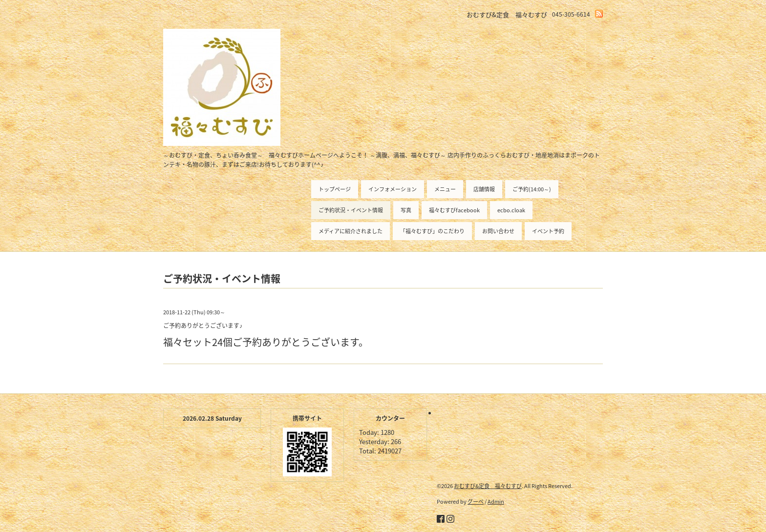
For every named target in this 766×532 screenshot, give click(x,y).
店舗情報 (484, 189)
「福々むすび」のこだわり (432, 231)
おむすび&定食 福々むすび (488, 486)
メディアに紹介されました (351, 231)
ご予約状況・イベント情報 (351, 210)
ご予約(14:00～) (532, 189)
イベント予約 (548, 231)
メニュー (445, 189)
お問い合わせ (498, 231)
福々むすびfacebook (454, 210)
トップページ (335, 189)
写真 (406, 210)
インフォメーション (393, 189)
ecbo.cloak (511, 210)
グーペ (476, 501)
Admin (496, 501)
